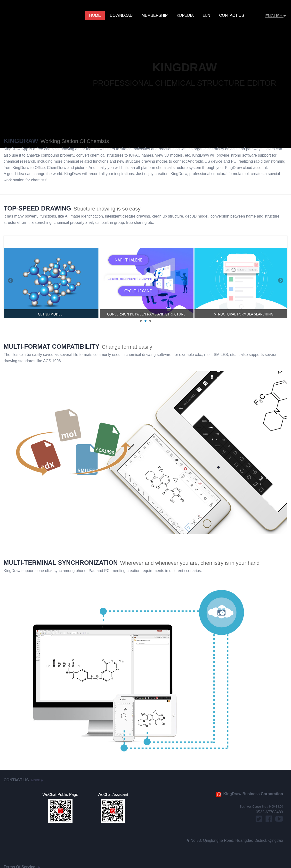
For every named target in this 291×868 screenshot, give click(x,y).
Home (96, 15)
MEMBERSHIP (155, 15)
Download (122, 15)
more (37, 780)
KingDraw (24, 16)
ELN (207, 15)
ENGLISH (275, 16)
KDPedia (186, 15)
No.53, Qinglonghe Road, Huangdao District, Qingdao (237, 840)
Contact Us (232, 15)
